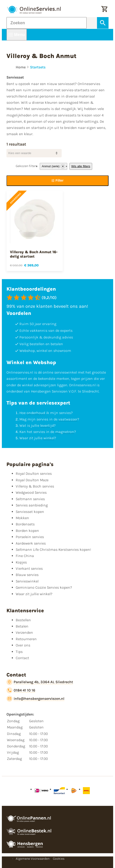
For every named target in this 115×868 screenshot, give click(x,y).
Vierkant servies (29, 568)
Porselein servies (30, 537)
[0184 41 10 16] (21, 690)
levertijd (47, 425)
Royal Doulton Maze (32, 480)
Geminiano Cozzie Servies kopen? (44, 587)
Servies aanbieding (32, 505)
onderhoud (36, 413)
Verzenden (24, 632)
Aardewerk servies (31, 543)
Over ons (23, 645)
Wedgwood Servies (31, 492)
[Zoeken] (47, 23)
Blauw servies (27, 575)
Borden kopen (27, 531)
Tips (19, 652)
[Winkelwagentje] (104, 9)
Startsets (38, 67)
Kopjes (21, 562)
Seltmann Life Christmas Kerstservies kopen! (53, 550)
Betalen (22, 626)
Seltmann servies (30, 499)
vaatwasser (68, 419)
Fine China (25, 556)
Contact (22, 658)
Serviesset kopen (30, 512)
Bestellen (23, 620)
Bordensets (25, 524)
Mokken (22, 518)
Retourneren (26, 639)
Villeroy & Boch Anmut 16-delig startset (34, 254)
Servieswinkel (27, 581)
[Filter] (57, 181)
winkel (49, 438)
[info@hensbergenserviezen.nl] (35, 699)
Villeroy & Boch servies (35, 486)
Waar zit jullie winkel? (34, 594)
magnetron (65, 432)
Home (21, 67)
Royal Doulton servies (34, 474)
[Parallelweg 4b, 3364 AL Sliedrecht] (40, 682)
